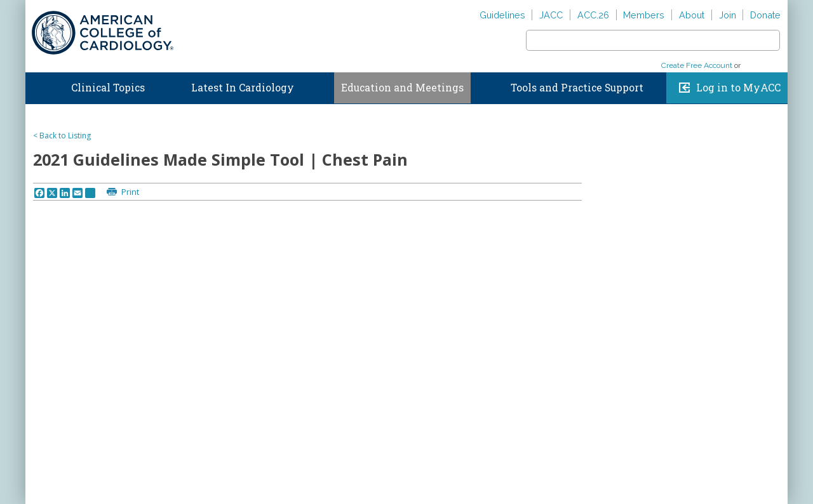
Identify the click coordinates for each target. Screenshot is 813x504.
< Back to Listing (62, 136)
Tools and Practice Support (577, 88)
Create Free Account (697, 65)
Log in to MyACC (738, 88)
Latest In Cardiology (243, 88)
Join (728, 15)
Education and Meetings (402, 88)
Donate (765, 15)
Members (644, 15)
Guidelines (502, 15)
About (692, 15)
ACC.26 (593, 15)
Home (37, 85)
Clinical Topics (108, 88)
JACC (551, 15)
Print (129, 192)
